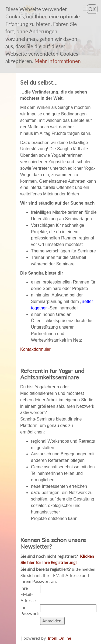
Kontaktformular (35, 349)
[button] (58, 61)
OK (92, 9)
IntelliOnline (60, 638)
